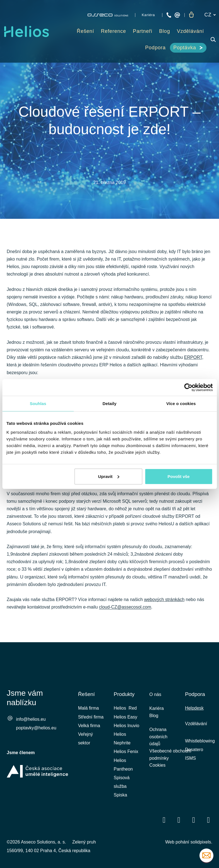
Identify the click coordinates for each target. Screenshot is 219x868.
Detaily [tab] (110, 404)
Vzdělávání (196, 724)
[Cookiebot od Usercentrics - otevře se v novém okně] (188, 388)
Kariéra (157, 709)
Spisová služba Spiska (122, 786)
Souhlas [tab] (38, 404)
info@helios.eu (31, 720)
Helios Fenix (126, 751)
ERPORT (193, 359)
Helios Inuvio (127, 726)
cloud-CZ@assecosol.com (125, 609)
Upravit (109, 476)
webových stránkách (164, 601)
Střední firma (91, 717)
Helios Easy (126, 717)
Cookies (157, 771)
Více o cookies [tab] (181, 404)
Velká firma (89, 726)
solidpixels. (201, 842)
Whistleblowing (200, 741)
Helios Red (125, 708)
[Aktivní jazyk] (210, 15)
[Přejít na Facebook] (164, 820)
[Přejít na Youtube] (194, 820)
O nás (155, 694)
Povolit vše (178, 476)
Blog (154, 717)
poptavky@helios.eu (36, 729)
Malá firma (89, 708)
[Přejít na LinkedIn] (179, 820)
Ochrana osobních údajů (158, 740)
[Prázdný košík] (191, 15)
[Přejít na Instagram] (208, 820)
